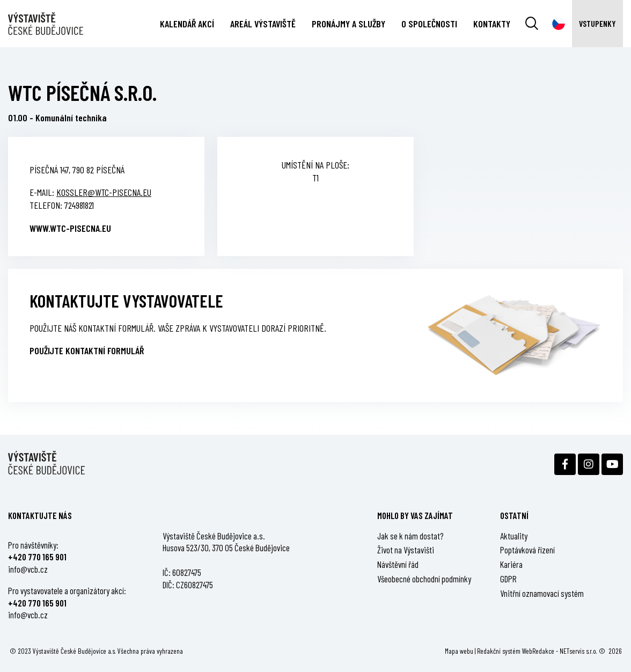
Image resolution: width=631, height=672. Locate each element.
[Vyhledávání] (532, 24)
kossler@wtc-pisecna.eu (104, 192)
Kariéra (511, 564)
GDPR (508, 579)
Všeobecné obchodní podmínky (424, 579)
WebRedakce (538, 651)
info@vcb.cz (28, 569)
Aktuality (514, 536)
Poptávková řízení (527, 550)
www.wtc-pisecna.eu (70, 228)
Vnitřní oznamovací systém (542, 593)
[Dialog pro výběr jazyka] (559, 24)
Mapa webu (459, 651)
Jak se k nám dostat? (410, 536)
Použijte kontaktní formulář (87, 350)
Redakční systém (499, 651)
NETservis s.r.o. (578, 651)
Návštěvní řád (398, 564)
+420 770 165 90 (36, 557)
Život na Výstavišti (406, 550)
